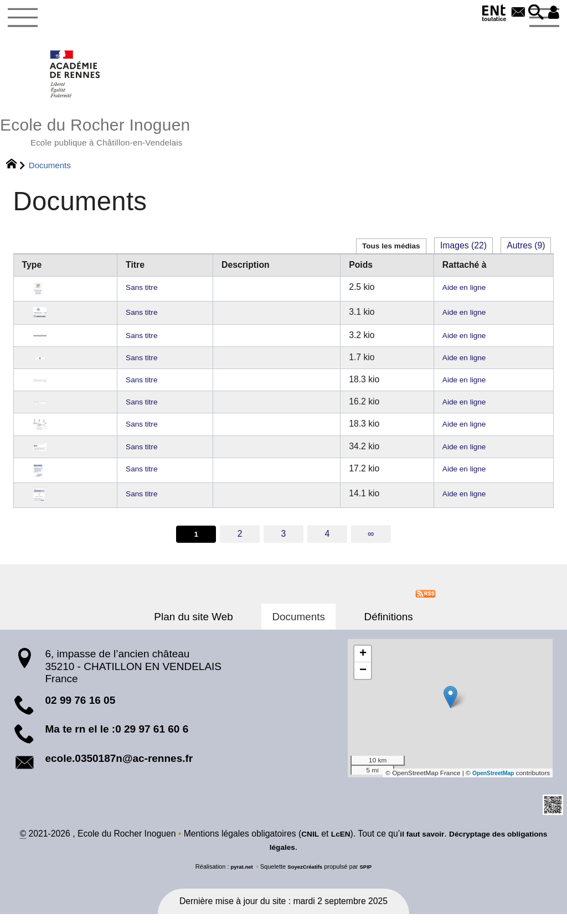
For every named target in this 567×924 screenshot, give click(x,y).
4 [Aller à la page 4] (328, 542)
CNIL (322, 844)
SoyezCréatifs (306, 877)
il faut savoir (442, 844)
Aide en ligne (462, 295)
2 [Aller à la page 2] (239, 542)
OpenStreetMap (490, 782)
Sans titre (145, 295)
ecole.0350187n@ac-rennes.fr (119, 767)
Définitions (373, 625)
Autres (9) (526, 254)
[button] (531, 13)
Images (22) (463, 254)
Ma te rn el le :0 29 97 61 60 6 (117, 738)
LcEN (355, 844)
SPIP (370, 877)
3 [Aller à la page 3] (284, 542)
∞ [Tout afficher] (372, 542)
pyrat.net (238, 877)
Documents (298, 625)
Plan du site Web (209, 625)
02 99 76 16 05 (80, 709)
